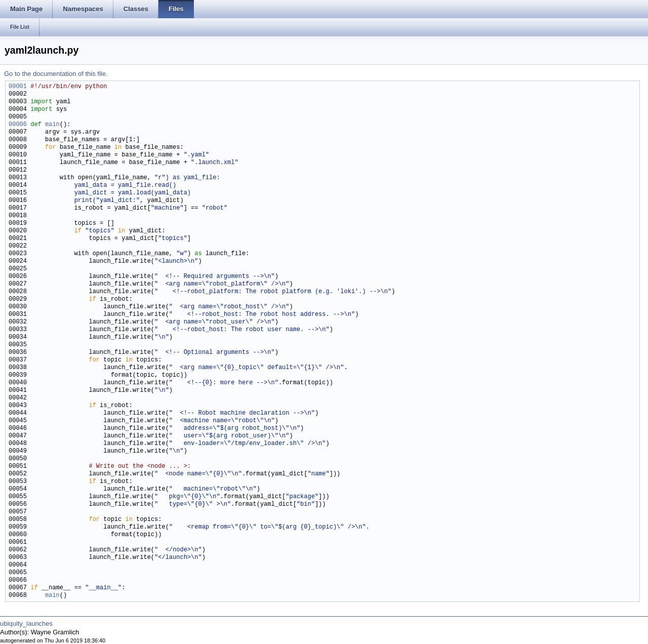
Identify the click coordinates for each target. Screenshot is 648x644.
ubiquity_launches (26, 623)
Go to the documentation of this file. (56, 74)
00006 (18, 125)
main (52, 125)
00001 (18, 87)
